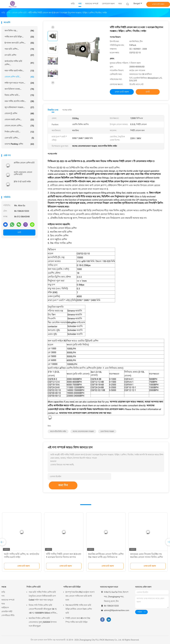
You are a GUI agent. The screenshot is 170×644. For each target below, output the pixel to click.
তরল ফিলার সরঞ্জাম (107, 431)
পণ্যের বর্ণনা (67, 110)
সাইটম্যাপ (5, 608)
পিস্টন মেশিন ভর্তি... (19, 132)
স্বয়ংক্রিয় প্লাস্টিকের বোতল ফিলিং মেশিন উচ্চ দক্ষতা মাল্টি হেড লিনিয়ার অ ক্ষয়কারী (106, 557)
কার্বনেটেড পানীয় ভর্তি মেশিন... (19, 63)
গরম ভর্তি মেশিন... (19, 49)
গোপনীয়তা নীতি (8, 615)
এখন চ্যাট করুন (158, 4)
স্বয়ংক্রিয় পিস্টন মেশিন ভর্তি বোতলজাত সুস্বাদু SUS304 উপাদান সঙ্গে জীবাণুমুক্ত (43, 622)
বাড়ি (3, 592)
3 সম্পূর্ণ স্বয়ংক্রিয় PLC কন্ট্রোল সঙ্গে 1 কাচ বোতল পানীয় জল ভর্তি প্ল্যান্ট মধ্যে (80, 596)
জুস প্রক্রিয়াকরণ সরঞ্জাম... (19, 107)
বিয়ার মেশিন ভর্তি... (19, 95)
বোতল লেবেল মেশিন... (19, 126)
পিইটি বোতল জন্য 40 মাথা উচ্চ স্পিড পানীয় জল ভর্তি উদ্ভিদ (78, 620)
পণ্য (3, 596)
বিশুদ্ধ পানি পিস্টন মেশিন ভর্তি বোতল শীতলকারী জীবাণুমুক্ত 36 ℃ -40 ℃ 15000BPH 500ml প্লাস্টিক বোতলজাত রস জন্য (43, 609)
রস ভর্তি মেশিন (19, 55)
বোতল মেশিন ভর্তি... (19, 77)
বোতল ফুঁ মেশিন (19, 114)
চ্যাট (19, 232)
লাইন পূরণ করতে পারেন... (19, 83)
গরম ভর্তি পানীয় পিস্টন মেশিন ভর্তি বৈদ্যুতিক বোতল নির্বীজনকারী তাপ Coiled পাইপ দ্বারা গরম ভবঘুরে (42, 596)
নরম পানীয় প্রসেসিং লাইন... (19, 101)
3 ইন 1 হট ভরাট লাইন (22, 182)
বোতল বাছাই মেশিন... (19, 120)
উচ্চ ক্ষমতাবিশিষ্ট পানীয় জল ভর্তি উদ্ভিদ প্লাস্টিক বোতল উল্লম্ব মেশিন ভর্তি (79, 609)
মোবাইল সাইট (7, 611)
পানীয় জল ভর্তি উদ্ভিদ (72, 587)
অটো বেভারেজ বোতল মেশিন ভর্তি (23, 173)
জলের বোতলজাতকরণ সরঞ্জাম (83, 431)
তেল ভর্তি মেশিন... (19, 138)
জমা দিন (63, 485)
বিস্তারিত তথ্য (53, 110)
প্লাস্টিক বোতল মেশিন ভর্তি (24, 163)
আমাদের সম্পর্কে (8, 600)
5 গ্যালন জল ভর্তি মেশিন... (19, 43)
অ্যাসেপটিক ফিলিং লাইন (58, 431)
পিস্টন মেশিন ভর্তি (34, 587)
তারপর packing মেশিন (19, 144)
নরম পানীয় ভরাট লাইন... (19, 71)
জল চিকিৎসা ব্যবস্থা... (19, 89)
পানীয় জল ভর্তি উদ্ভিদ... (19, 37)
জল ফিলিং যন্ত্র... (19, 31)
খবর (3, 604)
